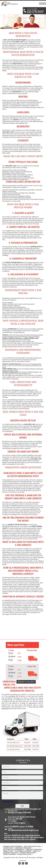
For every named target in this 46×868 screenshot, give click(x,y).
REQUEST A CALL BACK (26, 682)
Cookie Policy (8, 848)
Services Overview (9, 854)
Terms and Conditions (34, 850)
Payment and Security (28, 853)
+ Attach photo (8, 802)
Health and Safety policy (33, 846)
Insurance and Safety (11, 853)
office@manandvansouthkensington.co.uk (23, 830)
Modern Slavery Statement (13, 846)
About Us (37, 851)
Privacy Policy (8, 851)
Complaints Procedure (23, 848)
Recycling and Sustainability (13, 850)
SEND (22, 806)
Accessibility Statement (23, 851)
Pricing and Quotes (24, 854)
